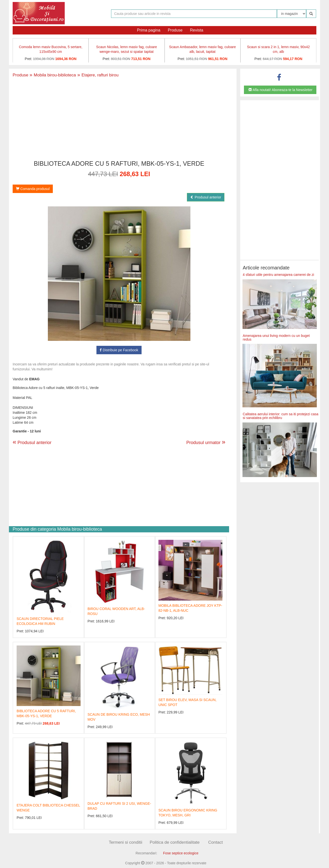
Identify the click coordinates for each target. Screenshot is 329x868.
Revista (196, 30)
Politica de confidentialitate (175, 842)
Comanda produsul (33, 189)
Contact (216, 842)
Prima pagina (149, 30)
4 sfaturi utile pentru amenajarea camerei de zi (278, 275)
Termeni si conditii (126, 842)
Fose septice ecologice (181, 853)
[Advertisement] (119, 119)
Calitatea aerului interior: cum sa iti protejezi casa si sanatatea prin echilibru (281, 416)
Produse (175, 30)
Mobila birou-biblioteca (53, 75)
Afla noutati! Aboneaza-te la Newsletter (280, 90)
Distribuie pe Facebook (119, 350)
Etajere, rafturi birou (97, 75)
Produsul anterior (206, 197)
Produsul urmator (206, 442)
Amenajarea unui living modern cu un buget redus (276, 338)
